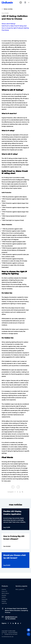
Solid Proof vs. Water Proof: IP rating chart (14, 26)
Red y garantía (20, 589)
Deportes (4, 599)
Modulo (4, 601)
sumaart (15, 634)
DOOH (4, 597)
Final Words (5, 30)
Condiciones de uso (8, 637)
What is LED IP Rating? (9, 24)
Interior (4, 589)
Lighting (4, 603)
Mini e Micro (5, 593)
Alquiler (4, 595)
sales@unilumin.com (11, 617)
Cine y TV (4, 591)
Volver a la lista (7, 9)
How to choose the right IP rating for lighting (15, 28)
